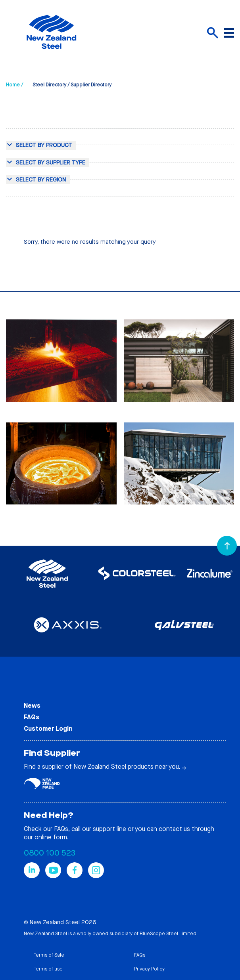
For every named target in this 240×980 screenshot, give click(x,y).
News (32, 706)
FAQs (32, 717)
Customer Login (48, 729)
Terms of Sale (49, 955)
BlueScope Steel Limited (168, 934)
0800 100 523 (50, 853)
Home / (14, 85)
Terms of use (48, 969)
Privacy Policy (149, 969)
